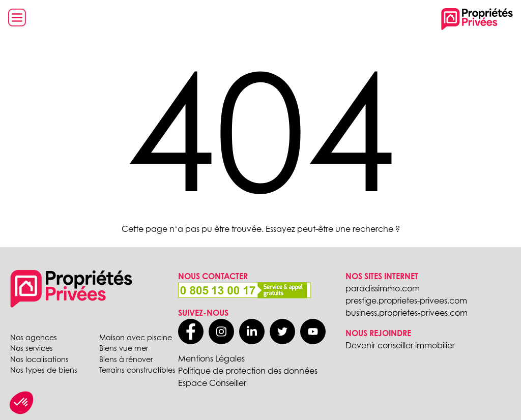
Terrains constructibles (137, 370)
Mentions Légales (211, 358)
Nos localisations (39, 359)
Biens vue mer (124, 348)
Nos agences (34, 337)
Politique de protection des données (248, 371)
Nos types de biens (44, 370)
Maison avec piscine (136, 337)
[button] (21, 403)
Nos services (32, 348)
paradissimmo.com (383, 288)
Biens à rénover (126, 359)
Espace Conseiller (212, 383)
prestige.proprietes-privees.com (406, 301)
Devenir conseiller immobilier (400, 345)
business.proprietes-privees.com (407, 313)
